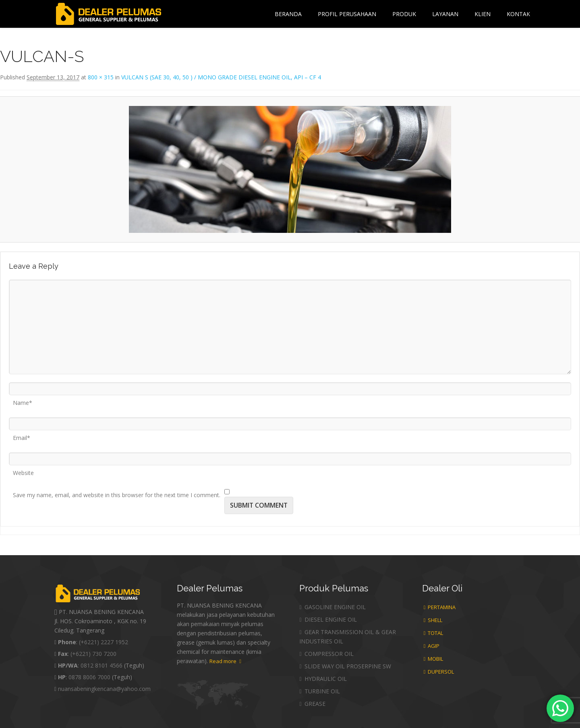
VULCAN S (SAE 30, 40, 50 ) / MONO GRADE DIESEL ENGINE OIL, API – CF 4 (221, 77)
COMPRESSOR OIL (326, 654)
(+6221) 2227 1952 (104, 642)
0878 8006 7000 (89, 677)
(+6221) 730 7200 (93, 654)
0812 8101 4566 (101, 665)
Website (23, 470)
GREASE (312, 704)
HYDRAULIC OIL (323, 679)
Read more (225, 661)
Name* (23, 400)
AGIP (432, 646)
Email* (22, 435)
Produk (404, 14)
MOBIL (434, 659)
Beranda (288, 14)
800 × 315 (101, 77)
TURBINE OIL (319, 691)
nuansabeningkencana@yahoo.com (104, 689)
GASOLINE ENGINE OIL (332, 607)
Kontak (518, 14)
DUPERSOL (439, 672)
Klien (483, 14)
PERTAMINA (440, 607)
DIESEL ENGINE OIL (328, 619)
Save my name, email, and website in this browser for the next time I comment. (117, 492)
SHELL (433, 620)
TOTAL (434, 633)
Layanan (445, 14)
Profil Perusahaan (347, 14)
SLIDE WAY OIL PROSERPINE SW (345, 666)
